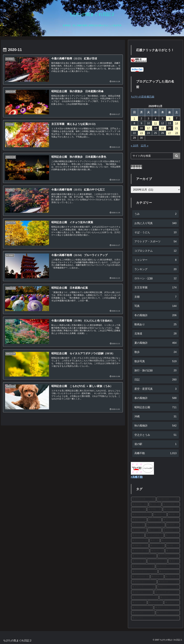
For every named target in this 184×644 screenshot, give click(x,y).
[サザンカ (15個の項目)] (169, 572)
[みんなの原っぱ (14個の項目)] (167, 592)
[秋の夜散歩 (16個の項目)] (169, 556)
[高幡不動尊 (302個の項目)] (168, 499)
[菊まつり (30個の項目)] (139, 520)
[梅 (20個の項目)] (155, 540)
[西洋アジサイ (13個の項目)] (167, 608)
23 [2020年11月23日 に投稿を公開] (141, 133)
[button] (177, 156)
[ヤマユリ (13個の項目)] (142, 608)
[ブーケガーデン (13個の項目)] (145, 597)
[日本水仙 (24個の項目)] (171, 530)
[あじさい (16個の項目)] (143, 566)
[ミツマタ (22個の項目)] (172, 535)
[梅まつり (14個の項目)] (168, 587)
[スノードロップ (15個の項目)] (144, 572)
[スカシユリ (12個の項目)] (168, 613)
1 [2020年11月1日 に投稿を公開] (134, 118)
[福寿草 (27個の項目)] (173, 525)
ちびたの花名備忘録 (143, 97)
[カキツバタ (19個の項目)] (140, 551)
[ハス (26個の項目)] (155, 530)
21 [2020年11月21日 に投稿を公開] (177, 128)
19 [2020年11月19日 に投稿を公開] (163, 128)
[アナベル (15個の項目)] (172, 577)
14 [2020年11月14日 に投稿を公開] (177, 123)
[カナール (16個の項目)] (139, 561)
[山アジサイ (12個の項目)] (156, 618)
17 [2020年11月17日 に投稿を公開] (148, 128)
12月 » (144, 146)
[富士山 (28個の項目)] (138, 525)
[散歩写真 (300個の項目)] (140, 504)
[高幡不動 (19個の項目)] (140, 546)
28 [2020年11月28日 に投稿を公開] (177, 133)
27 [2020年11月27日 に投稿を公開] (170, 133)
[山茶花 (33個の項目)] (160, 515)
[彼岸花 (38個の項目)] (139, 509)
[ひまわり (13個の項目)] (172, 602)
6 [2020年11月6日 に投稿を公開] (170, 118)
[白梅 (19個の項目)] (173, 546)
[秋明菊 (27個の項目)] (139, 530)
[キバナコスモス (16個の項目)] (157, 561)
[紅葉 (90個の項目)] (155, 504)
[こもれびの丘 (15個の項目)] (141, 577)
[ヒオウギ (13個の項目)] (156, 602)
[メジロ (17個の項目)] (173, 551)
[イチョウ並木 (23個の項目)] (155, 535)
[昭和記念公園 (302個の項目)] (144, 499)
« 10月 (135, 146)
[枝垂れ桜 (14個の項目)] (169, 582)
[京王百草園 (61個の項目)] (171, 504)
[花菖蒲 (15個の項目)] (157, 577)
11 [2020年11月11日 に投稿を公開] (155, 123)
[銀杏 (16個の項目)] (174, 561)
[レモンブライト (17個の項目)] (144, 556)
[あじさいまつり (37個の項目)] (142, 515)
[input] (156, 156)
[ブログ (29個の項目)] (155, 520)
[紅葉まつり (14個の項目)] (142, 592)
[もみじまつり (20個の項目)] (170, 540)
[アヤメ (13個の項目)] (170, 597)
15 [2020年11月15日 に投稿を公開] (134, 128)
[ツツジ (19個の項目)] (157, 546)
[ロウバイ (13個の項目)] (139, 602)
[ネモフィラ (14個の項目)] (144, 587)
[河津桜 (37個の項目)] (155, 509)
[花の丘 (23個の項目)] (138, 535)
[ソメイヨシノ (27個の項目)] (156, 525)
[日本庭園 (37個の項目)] (171, 509)
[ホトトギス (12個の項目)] (143, 613)
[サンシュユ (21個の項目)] (140, 540)
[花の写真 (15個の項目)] (168, 566)
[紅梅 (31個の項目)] (174, 515)
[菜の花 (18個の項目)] (157, 551)
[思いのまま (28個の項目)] (171, 520)
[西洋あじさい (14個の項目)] (144, 582)
